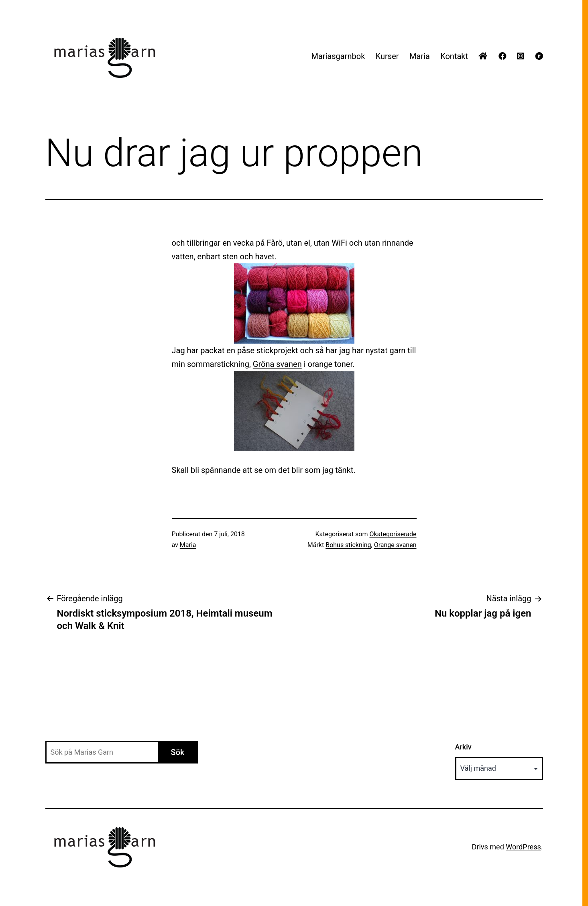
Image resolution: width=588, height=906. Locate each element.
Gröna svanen (277, 364)
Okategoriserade (393, 534)
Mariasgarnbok (338, 56)
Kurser (387, 56)
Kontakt (454, 56)
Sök (178, 752)
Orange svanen (395, 545)
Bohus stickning (348, 545)
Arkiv (463, 747)
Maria (420, 56)
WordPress (523, 847)
